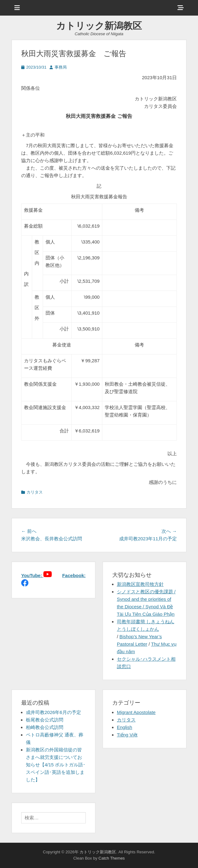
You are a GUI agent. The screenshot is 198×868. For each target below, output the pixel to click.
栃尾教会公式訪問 (45, 720)
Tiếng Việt (127, 735)
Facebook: (74, 575)
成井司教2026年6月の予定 (53, 712)
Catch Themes (112, 858)
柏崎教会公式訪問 (45, 727)
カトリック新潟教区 (99, 26)
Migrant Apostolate (136, 712)
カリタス (35, 492)
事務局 (61, 67)
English (125, 727)
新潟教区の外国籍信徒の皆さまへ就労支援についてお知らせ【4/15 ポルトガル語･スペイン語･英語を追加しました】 (56, 765)
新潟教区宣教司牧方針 (140, 584)
